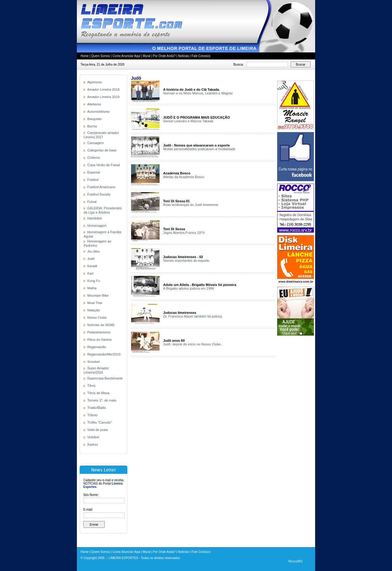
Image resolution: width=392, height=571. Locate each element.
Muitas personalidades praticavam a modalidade (199, 149)
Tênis (91, 386)
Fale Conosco (201, 56)
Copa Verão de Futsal (104, 165)
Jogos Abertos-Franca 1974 (184, 233)
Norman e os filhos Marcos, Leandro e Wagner (198, 93)
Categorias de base (102, 150)
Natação (94, 310)
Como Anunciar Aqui (126, 56)
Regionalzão (97, 347)
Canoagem (96, 143)
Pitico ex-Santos (99, 340)
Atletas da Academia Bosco (184, 177)
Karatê (92, 266)
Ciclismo (94, 158)
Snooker (94, 362)
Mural (147, 56)
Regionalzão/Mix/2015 (104, 354)
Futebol (93, 180)
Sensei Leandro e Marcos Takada (188, 121)
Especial (94, 172)
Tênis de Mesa (98, 393)
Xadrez (93, 444)
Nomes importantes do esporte (186, 261)
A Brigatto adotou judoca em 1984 (189, 288)
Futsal (92, 202)
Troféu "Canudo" (100, 422)
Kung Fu (94, 281)
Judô (91, 259)
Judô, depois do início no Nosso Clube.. (193, 344)
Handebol (94, 218)
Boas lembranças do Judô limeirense (191, 205)
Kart (90, 273)
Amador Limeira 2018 (103, 89)
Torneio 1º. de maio (102, 400)
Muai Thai (95, 303)
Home (85, 56)
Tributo (92, 415)
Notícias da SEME (101, 325)
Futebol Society (99, 194)
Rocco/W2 (296, 561)
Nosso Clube (97, 318)
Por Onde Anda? (164, 56)
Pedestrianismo (99, 332)
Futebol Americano (101, 187)
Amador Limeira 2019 (103, 97)
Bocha (92, 126)
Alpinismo (95, 82)
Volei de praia (98, 430)
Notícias (183, 56)
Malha (92, 288)
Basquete (94, 119)
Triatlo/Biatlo (97, 408)
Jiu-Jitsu (93, 251)
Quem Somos (101, 56)
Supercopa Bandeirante (105, 378)
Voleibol (93, 437)
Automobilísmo (98, 112)
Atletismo (94, 104)
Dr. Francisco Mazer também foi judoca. (193, 316)
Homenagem (97, 226)
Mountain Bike (98, 295)
